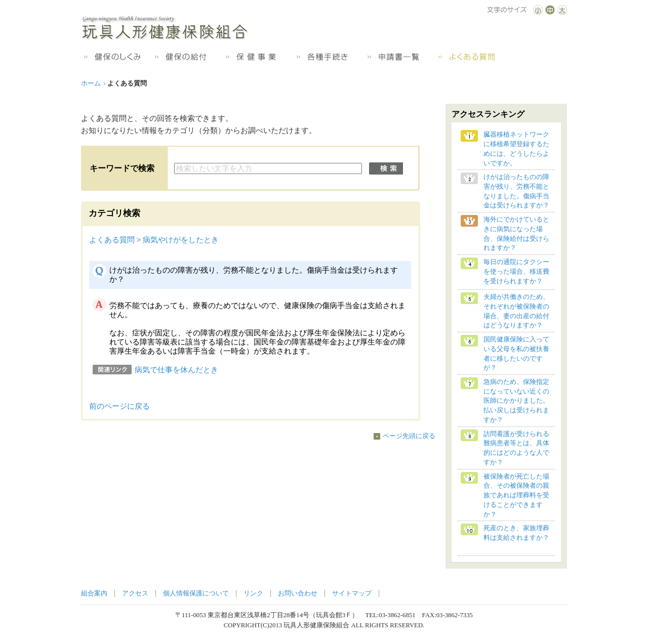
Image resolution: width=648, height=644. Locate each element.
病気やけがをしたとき (181, 240)
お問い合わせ (298, 593)
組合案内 (94, 593)
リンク (253, 593)
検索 (386, 168)
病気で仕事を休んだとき (176, 370)
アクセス (135, 593)
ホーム (91, 83)
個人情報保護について (196, 593)
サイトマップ (352, 593)
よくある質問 (112, 240)
